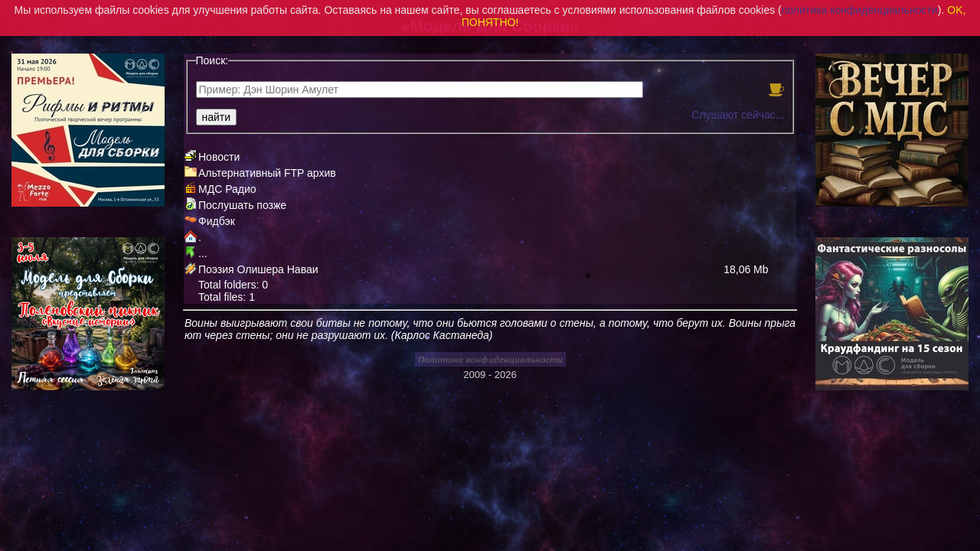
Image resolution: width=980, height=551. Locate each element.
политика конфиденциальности (860, 10)
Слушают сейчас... (738, 115)
